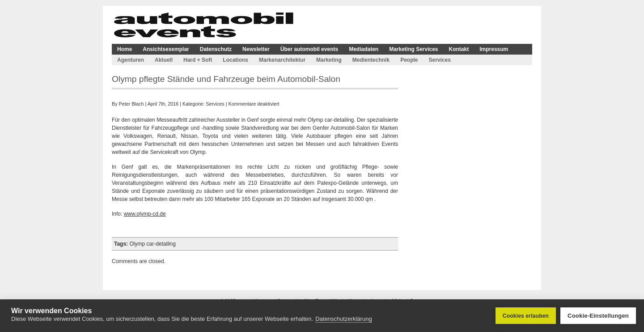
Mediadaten (364, 49)
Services (439, 60)
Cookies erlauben (526, 316)
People (409, 60)
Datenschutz (216, 49)
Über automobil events (309, 49)
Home (125, 49)
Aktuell (164, 60)
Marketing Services (413, 49)
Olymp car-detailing (152, 244)
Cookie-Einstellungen (598, 316)
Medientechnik (371, 60)
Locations (235, 60)
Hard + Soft (198, 60)
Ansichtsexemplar (166, 49)
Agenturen (131, 60)
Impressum (494, 49)
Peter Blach (131, 104)
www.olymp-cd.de (145, 214)
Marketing (329, 60)
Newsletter (256, 49)
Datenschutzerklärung (343, 319)
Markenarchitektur (282, 60)
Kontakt (459, 49)
